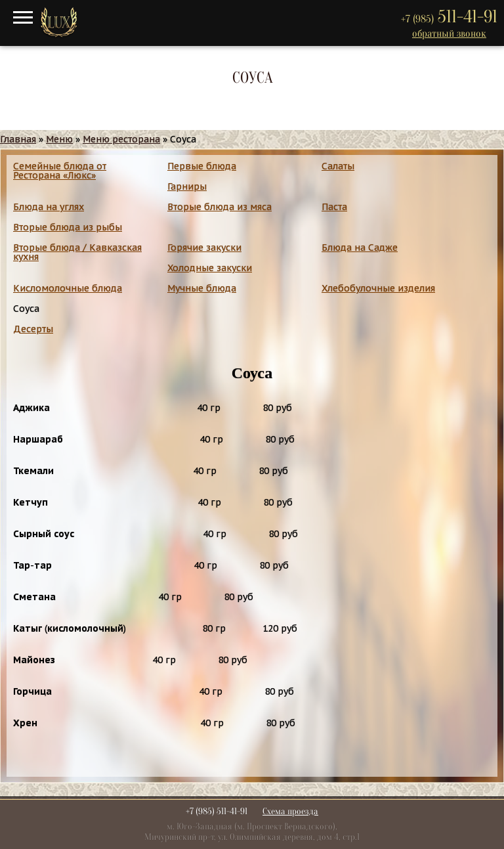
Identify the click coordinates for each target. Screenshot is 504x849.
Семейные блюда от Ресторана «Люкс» (60, 171)
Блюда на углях (49, 207)
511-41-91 (449, 17)
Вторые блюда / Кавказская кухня (77, 252)
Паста (334, 207)
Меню (59, 139)
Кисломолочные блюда (68, 288)
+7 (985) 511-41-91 (217, 812)
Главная (18, 139)
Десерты (33, 329)
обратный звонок (449, 33)
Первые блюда (202, 166)
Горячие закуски (204, 248)
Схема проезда (290, 812)
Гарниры (187, 186)
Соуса (26, 309)
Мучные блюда (202, 288)
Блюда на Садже (360, 248)
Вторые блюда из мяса (220, 207)
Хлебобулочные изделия (378, 288)
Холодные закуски (210, 268)
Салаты (338, 166)
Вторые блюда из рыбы (68, 227)
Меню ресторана (121, 139)
